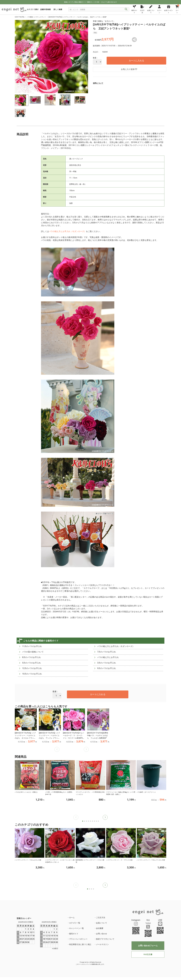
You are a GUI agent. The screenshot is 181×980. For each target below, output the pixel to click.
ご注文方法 (101, 918)
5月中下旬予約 (20, 17)
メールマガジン (102, 944)
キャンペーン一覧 (76, 928)
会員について (101, 923)
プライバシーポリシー (78, 939)
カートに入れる (136, 61)
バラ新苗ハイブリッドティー (36, 17)
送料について (98, 83)
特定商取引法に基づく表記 (80, 944)
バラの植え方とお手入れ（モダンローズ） (67, 231)
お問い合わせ (101, 934)
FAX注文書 (148, 954)
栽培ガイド (74, 934)
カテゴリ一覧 (75, 923)
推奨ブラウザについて (105, 939)
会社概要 (100, 928)
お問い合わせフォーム (148, 946)
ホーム (72, 918)
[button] (105, 817)
